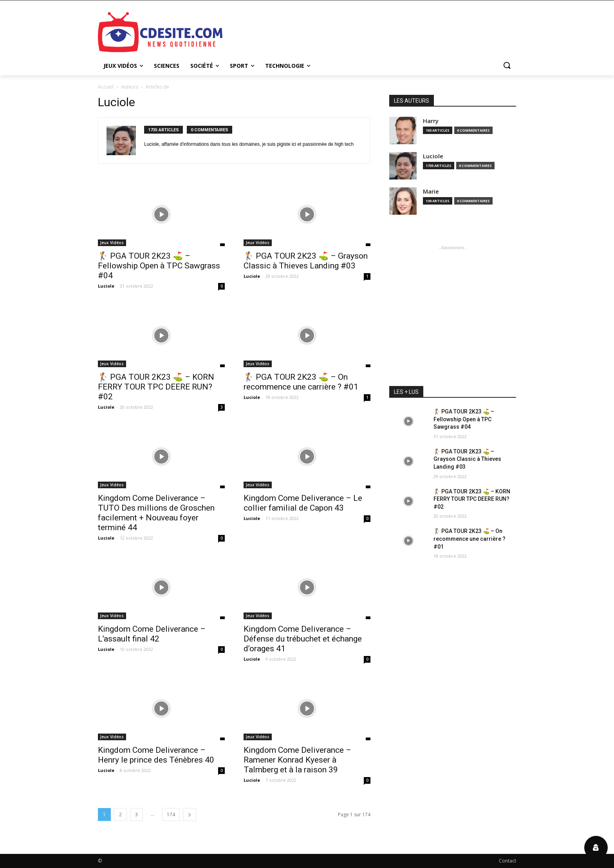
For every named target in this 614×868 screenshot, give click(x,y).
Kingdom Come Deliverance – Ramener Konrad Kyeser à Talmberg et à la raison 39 (297, 760)
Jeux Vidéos (112, 243)
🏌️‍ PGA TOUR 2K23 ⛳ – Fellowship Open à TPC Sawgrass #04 (159, 266)
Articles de (157, 87)
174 (171, 815)
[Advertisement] (366, 31)
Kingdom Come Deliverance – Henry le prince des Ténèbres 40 (156, 755)
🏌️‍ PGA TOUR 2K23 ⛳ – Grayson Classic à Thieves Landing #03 (306, 261)
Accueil (106, 87)
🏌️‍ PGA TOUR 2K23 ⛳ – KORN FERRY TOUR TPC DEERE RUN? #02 (156, 387)
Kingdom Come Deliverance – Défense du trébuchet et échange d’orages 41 (303, 639)
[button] (507, 66)
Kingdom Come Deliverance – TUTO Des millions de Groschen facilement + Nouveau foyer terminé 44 (156, 513)
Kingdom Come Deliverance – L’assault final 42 (152, 634)
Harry (431, 121)
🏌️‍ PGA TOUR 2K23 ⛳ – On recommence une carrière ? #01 (301, 382)
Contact (507, 861)
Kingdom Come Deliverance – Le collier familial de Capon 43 (303, 503)
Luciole (106, 286)
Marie (431, 191)
